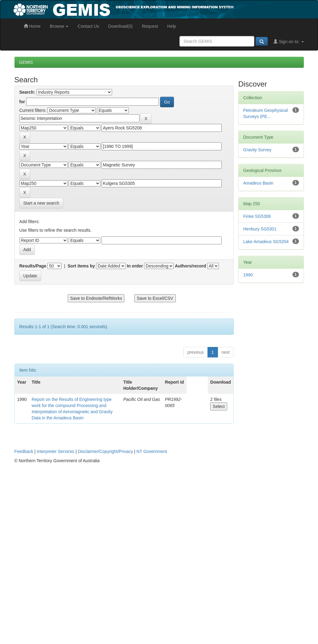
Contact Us (88, 26)
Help (172, 26)
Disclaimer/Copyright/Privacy (105, 451)
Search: (27, 92)
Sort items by (81, 266)
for (22, 102)
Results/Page (33, 266)
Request (150, 26)
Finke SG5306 (257, 216)
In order (135, 266)
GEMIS (26, 62)
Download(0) (121, 26)
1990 (248, 275)
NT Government (152, 451)
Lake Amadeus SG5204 (266, 242)
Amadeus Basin (258, 183)
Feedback (24, 451)
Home (32, 26)
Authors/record (190, 266)
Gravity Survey (257, 150)
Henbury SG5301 (260, 229)
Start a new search (41, 203)
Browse (59, 26)
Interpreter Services (55, 451)
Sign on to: (289, 42)
